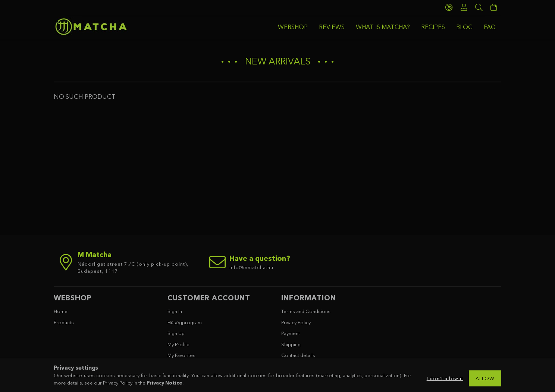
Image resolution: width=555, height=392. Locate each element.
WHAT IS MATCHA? (383, 27)
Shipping (291, 344)
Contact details (298, 355)
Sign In (175, 311)
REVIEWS (332, 27)
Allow (485, 378)
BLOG (464, 27)
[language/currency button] (449, 7)
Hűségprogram (185, 322)
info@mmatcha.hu (251, 267)
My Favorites (181, 355)
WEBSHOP (293, 27)
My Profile (178, 344)
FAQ (490, 27)
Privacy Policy (296, 322)
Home (61, 311)
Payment (291, 333)
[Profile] (464, 7)
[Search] (479, 7)
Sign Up (176, 333)
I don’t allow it (445, 378)
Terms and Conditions (306, 311)
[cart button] (494, 7)
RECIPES (433, 27)
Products (64, 322)
